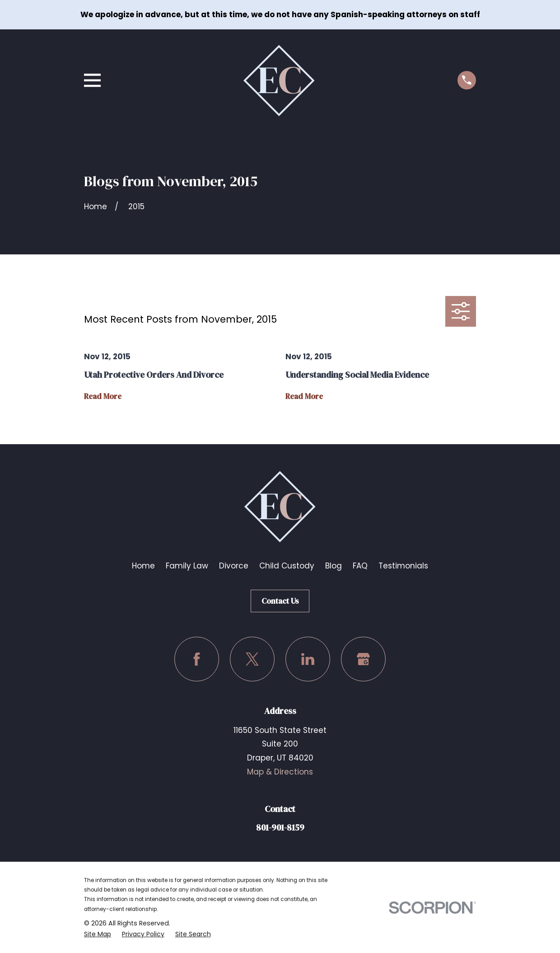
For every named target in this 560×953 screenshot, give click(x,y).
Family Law (187, 566)
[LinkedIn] (308, 659)
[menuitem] (98, 934)
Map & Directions (280, 772)
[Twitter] (252, 659)
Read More (103, 397)
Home (143, 566)
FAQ (360, 566)
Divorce (234, 566)
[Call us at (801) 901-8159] (467, 80)
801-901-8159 (280, 827)
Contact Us (280, 601)
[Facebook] (197, 659)
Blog (334, 566)
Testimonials (403, 566)
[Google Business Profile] (363, 659)
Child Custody (287, 566)
